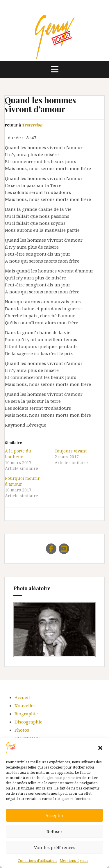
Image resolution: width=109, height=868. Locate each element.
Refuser (54, 831)
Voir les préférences (55, 847)
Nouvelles (25, 705)
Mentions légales (74, 861)
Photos (22, 730)
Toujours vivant (71, 451)
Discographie (28, 722)
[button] (100, 748)
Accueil (22, 697)
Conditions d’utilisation (37, 861)
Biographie (26, 714)
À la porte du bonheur (18, 454)
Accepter (54, 815)
